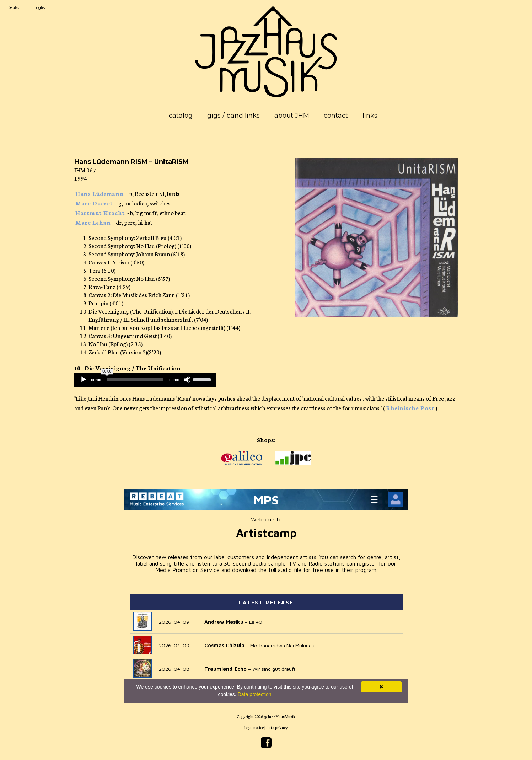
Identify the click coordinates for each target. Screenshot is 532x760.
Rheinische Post (410, 408)
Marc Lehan (93, 222)
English (40, 8)
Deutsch (15, 8)
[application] (145, 380)
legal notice (254, 727)
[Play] (84, 380)
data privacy (277, 727)
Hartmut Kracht (100, 212)
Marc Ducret (94, 203)
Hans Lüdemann (100, 193)
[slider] (135, 380)
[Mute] (187, 380)
